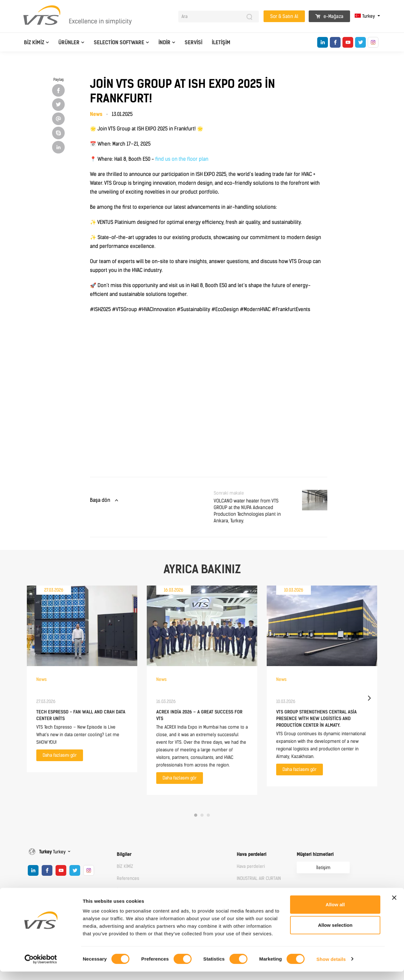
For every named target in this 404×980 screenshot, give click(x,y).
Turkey (365, 16)
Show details (331, 968)
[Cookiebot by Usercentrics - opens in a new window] (41, 968)
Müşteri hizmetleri (315, 854)
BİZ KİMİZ (34, 42)
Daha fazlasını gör (60, 755)
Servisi (193, 42)
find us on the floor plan (182, 159)
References (128, 878)
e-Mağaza (329, 16)
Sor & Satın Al (284, 16)
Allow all (335, 913)
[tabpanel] (82, 679)
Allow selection (335, 934)
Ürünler (69, 42)
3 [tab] (208, 815)
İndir (164, 42)
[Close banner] (394, 906)
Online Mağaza (312, 894)
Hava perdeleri (252, 854)
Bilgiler (124, 854)
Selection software (119, 42)
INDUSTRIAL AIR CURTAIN (259, 878)
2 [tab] (202, 815)
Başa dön (100, 500)
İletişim (221, 42)
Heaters (245, 891)
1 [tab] (196, 815)
